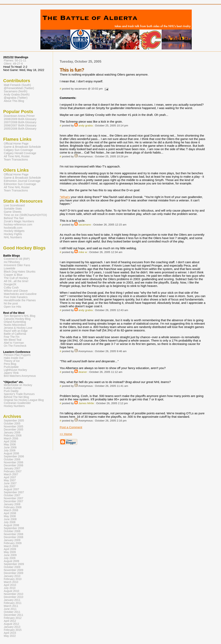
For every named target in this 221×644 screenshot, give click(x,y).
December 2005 (14, 430)
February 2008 (13, 507)
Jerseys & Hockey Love (18, 328)
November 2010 (14, 594)
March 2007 (11, 474)
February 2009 (13, 543)
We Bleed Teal (13, 340)
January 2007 (12, 468)
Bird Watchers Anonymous (20, 376)
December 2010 (14, 597)
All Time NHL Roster (17, 156)
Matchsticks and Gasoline (20, 294)
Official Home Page (16, 144)
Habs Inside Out (14, 358)
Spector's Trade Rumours (19, 394)
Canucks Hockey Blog (17, 319)
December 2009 (14, 573)
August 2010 (11, 591)
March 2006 (11, 439)
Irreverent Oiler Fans (17, 265)
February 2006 (13, 436)
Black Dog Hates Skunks (20, 272)
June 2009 (10, 555)
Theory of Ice (12, 361)
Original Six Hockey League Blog (24, 400)
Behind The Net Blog (16, 397)
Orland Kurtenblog (15, 322)
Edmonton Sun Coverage (20, 184)
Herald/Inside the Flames (20, 300)
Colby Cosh (11, 288)
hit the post (11, 303)
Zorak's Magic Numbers (19, 221)
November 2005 (14, 427)
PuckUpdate (11, 367)
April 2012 (10, 621)
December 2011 (14, 615)
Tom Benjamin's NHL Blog (20, 316)
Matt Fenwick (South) (17, 85)
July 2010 (10, 588)
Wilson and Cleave (16, 291)
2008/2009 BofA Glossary (20, 119)
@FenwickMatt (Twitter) (19, 88)
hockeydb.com (13, 228)
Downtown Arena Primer (19, 116)
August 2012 (11, 624)
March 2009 (11, 546)
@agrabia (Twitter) (16, 98)
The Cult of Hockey (16, 278)
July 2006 (10, 451)
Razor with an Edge (16, 331)
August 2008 (11, 525)
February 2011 (13, 603)
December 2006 (14, 465)
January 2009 (12, 540)
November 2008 (14, 534)
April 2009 (10, 549)
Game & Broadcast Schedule (22, 147)
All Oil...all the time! (16, 281)
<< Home (66, 434)
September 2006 (14, 456)
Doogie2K (10, 284)
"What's (65, 197)
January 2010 (12, 576)
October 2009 (12, 567)
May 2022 (10, 636)
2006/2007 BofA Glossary (20, 125)
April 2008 (10, 513)
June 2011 (10, 609)
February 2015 (13, 630)
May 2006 (10, 445)
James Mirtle (86, 403)
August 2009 (11, 561)
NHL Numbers (13, 237)
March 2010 (11, 582)
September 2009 (14, 564)
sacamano (85, 225)
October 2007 (12, 495)
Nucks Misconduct (15, 325)
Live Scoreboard (14, 205)
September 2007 (14, 492)
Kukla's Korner (13, 388)
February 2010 (13, 579)
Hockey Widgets (14, 231)
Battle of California (15, 334)
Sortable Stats (13, 209)
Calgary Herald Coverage (20, 153)
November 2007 (14, 498)
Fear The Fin (12, 337)
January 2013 (12, 627)
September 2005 (14, 421)
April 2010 (10, 585)
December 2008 (14, 537)
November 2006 (14, 462)
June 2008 (10, 519)
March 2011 (11, 606)
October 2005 (12, 424)
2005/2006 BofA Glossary (20, 129)
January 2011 (12, 600)
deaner (83, 372)
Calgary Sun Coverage (18, 150)
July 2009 (10, 558)
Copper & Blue (13, 275)
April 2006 (10, 442)
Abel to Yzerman (14, 343)
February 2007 (13, 471)
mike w (83, 252)
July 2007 (10, 486)
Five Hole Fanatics (16, 297)
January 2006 (12, 433)
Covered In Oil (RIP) (17, 259)
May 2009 (10, 552)
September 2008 (14, 528)
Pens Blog (10, 364)
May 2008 (10, 516)
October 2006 (12, 459)
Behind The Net (14, 218)
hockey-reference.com (18, 225)
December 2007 (14, 501)
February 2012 (13, 618)
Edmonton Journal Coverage (22, 181)
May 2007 (10, 480)
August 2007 (11, 489)
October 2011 (12, 612)
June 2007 (10, 483)
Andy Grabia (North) (17, 95)
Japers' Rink (11, 373)
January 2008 (12, 504)
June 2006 (10, 448)
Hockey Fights (13, 234)
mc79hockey (12, 262)
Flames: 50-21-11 (15, 60)
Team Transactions (16, 160)
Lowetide (10, 268)
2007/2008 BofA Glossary (20, 122)
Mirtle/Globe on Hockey (18, 385)
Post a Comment (71, 427)
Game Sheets (13, 212)
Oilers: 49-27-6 (13, 64)
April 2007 (10, 477)
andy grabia (86, 126)
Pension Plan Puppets (17, 355)
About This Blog (14, 101)
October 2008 (12, 531)
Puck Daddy (11, 391)
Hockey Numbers (14, 406)
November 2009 (14, 570)
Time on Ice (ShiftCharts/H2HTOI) (25, 215)
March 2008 (11, 510)
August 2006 (11, 453)
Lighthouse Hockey (15, 370)
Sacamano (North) (16, 91)
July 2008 (10, 522)
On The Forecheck (15, 346)
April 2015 (10, 633)
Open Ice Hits (12, 307)
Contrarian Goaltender (17, 403)
